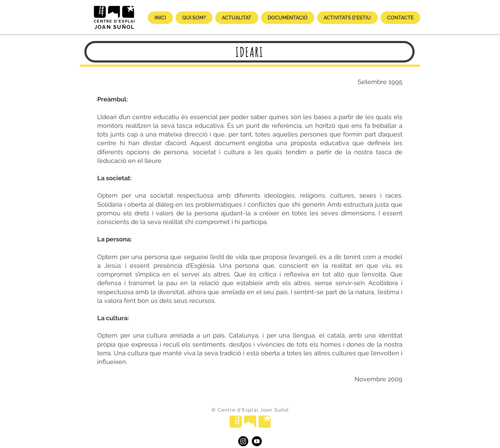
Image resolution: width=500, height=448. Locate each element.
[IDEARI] (249, 52)
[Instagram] (243, 441)
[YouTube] (257, 441)
